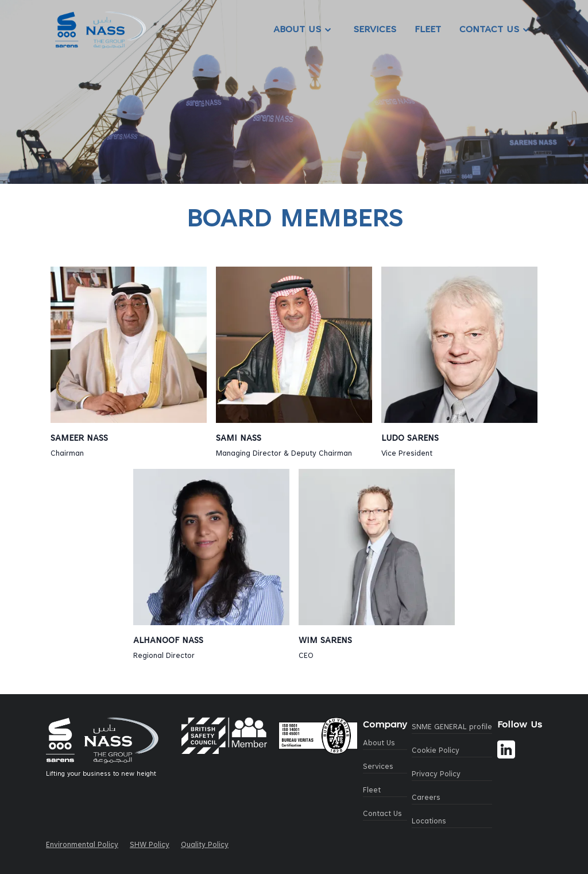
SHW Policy (150, 845)
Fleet (428, 30)
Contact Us (496, 30)
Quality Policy (205, 845)
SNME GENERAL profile (452, 727)
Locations (429, 822)
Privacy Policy (436, 775)
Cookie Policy (436, 751)
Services (375, 30)
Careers (426, 798)
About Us (304, 30)
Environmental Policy (82, 845)
